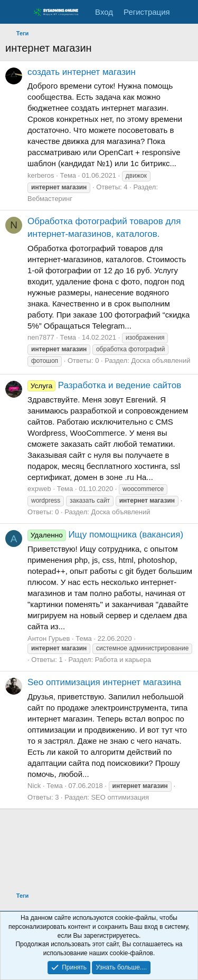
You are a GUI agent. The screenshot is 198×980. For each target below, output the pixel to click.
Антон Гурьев (49, 638)
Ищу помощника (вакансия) (105, 535)
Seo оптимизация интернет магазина (104, 682)
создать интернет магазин (82, 72)
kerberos (41, 175)
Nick (34, 786)
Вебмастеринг (50, 199)
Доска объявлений (161, 361)
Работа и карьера (123, 660)
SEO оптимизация (120, 797)
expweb (39, 489)
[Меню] (15, 12)
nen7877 (41, 337)
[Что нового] (186, 12)
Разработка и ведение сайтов (104, 385)
